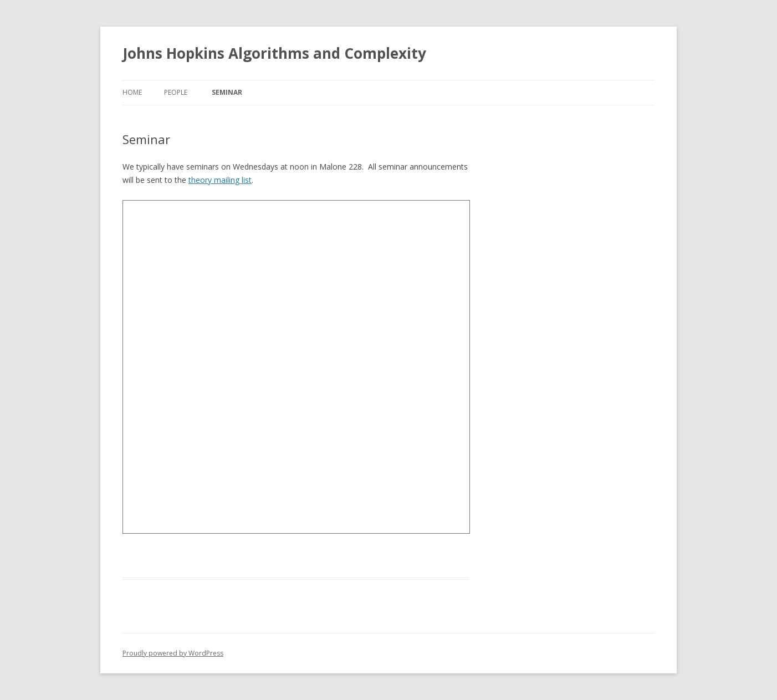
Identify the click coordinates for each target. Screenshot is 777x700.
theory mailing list (220, 180)
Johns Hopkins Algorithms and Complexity (274, 53)
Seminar (227, 92)
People (176, 92)
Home (132, 92)
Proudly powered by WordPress (173, 653)
